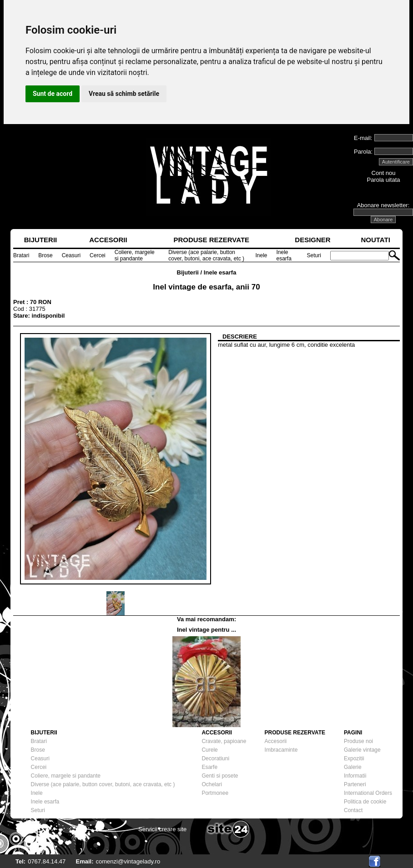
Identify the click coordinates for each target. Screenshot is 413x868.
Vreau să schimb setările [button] (124, 94)
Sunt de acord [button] (53, 94)
